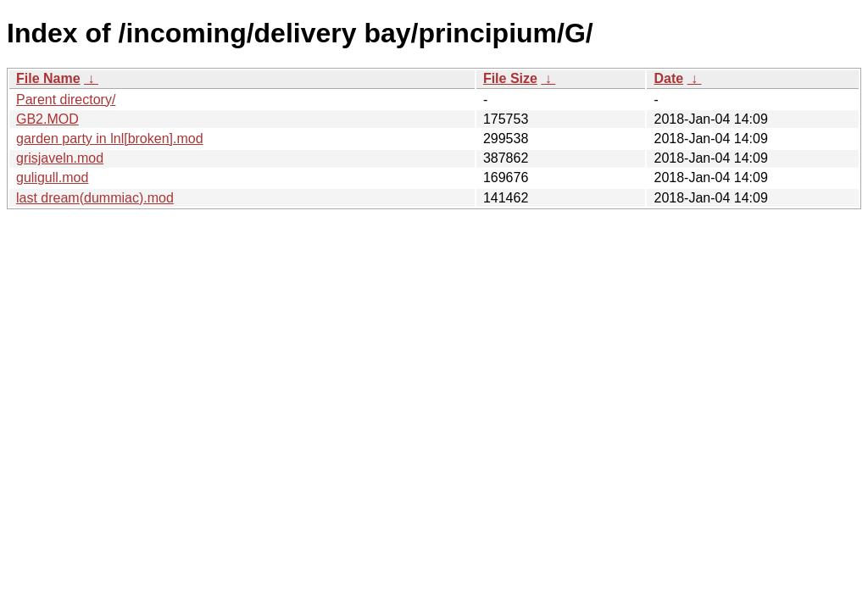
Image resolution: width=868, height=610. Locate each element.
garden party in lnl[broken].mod (110, 139)
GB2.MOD (47, 119)
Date (668, 78)
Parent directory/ (66, 100)
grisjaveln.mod (60, 158)
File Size (510, 78)
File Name (48, 78)
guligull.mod (52, 177)
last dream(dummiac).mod (95, 198)
